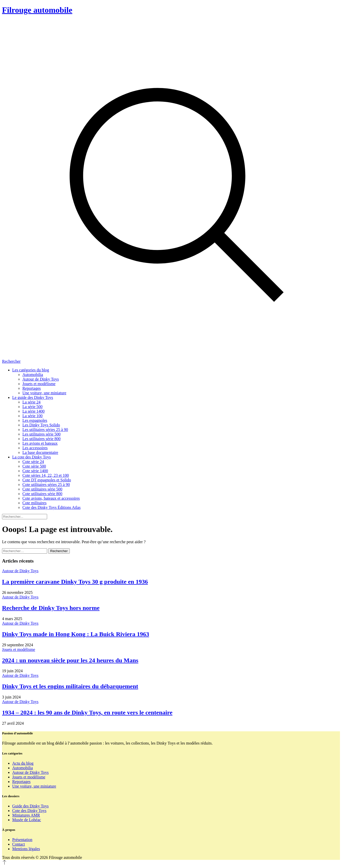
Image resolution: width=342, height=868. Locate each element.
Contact (19, 844)
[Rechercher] (171, 192)
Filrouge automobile (37, 10)
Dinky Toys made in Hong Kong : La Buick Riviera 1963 (76, 634)
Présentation (22, 840)
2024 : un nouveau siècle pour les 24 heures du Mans (70, 660)
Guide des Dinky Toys (30, 806)
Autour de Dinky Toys (20, 571)
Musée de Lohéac (27, 820)
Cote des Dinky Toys (29, 811)
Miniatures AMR (26, 815)
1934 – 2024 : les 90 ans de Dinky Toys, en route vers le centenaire (87, 712)
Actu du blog (23, 763)
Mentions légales (26, 849)
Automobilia (23, 768)
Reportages (21, 782)
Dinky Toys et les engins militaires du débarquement (70, 686)
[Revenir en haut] (5, 864)
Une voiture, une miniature (34, 786)
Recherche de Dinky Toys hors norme (51, 608)
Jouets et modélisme (19, 649)
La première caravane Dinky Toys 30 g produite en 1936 (75, 582)
